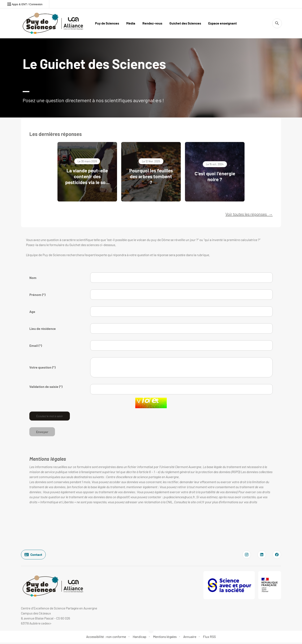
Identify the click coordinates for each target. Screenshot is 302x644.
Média (131, 23)
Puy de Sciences (107, 23)
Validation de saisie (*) (46, 388)
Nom (33, 279)
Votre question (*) (43, 368)
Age (32, 313)
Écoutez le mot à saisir (50, 417)
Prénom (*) (38, 296)
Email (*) (36, 347)
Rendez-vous (152, 23)
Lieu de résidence (43, 330)
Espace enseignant (223, 23)
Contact (33, 556)
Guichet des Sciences (185, 23)
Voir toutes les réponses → (249, 215)
